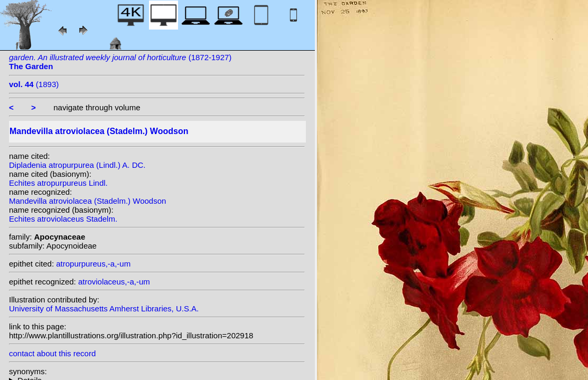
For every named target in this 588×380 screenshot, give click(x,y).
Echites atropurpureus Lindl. (58, 183)
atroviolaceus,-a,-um (114, 282)
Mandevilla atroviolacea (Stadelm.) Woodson (87, 201)
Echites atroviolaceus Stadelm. (63, 219)
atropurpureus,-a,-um (93, 264)
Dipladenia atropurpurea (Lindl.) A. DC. (77, 165)
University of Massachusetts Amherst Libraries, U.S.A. (104, 308)
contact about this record (52, 353)
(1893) (34, 84)
